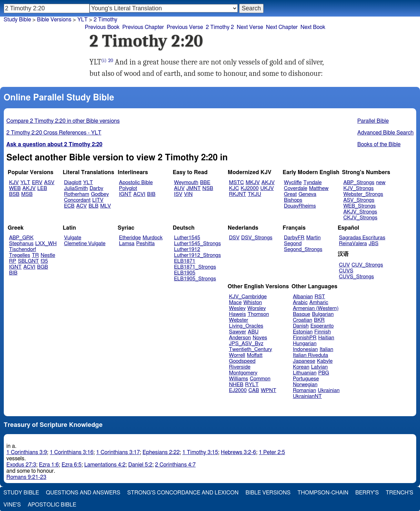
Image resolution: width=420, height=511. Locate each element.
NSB (208, 188)
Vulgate (73, 238)
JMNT (194, 188)
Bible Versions (54, 20)
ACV (81, 206)
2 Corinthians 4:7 (175, 465)
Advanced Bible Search (385, 133)
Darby (96, 188)
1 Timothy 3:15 (200, 452)
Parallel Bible (373, 121)
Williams (239, 379)
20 (111, 61)
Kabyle (325, 361)
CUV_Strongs (367, 265)
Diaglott (73, 183)
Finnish (322, 332)
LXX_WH (46, 244)
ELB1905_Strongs (195, 279)
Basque (302, 314)
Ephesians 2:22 (161, 452)
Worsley (257, 308)
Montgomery (243, 373)
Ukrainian (329, 390)
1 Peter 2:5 (272, 452)
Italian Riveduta (310, 355)
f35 (44, 261)
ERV (37, 183)
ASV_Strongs (359, 200)
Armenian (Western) (316, 308)
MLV (106, 206)
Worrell (237, 355)
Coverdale (296, 188)
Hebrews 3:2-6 (238, 452)
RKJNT (238, 194)
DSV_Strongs (257, 238)
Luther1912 (187, 249)
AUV (179, 188)
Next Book (313, 27)
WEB (15, 188)
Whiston (253, 303)
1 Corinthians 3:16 (71, 452)
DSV (234, 238)
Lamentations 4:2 (105, 465)
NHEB (236, 385)
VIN (188, 194)
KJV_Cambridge (248, 297)
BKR (319, 320)
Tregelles (19, 255)
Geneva (307, 194)
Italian (326, 349)
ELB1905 (185, 273)
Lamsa (127, 244)
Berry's (367, 493)
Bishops (293, 200)
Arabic (300, 303)
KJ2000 (250, 188)
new (381, 183)
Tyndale (313, 183)
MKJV (253, 183)
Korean (301, 367)
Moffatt (255, 355)
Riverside (240, 367)
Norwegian (305, 385)
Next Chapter (282, 27)
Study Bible (17, 20)
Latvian (319, 367)
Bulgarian (323, 314)
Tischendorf (22, 249)
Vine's (12, 505)
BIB (151, 194)
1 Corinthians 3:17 (118, 452)
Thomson (258, 314)
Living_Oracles (246, 326)
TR (35, 255)
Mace (235, 303)
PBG (324, 373)
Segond (293, 244)
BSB (14, 194)
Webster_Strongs (363, 194)
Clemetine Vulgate (85, 244)
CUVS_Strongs (357, 277)
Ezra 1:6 (49, 465)
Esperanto (322, 326)
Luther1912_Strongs (197, 255)
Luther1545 (187, 238)
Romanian (304, 390)
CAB (254, 390)
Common (260, 379)
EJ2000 (238, 390)
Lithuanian (305, 373)
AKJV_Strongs (360, 212)
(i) (104, 61)
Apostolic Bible (52, 505)
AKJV (29, 188)
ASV (49, 183)
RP (13, 261)
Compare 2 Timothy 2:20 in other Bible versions (63, 121)
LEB (42, 188)
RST (320, 297)
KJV (14, 183)
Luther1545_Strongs (197, 244)
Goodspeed (242, 361)
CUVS (346, 271)
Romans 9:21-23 (27, 477)
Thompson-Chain (323, 493)
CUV (345, 265)
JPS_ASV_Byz (246, 344)
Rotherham (77, 194)
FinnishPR (305, 338)
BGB (43, 267)
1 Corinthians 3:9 (27, 452)
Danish (301, 326)
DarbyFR (294, 238)
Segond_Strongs (303, 249)
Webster (239, 320)
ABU (253, 332)
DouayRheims (300, 206)
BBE (205, 183)
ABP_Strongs (359, 183)
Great (290, 194)
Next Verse (250, 27)
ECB (69, 206)
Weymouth (186, 183)
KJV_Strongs (358, 188)
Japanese (304, 361)
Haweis (238, 314)
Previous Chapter (143, 27)
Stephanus (21, 244)
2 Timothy (106, 20)
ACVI (139, 194)
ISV (178, 194)
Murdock (153, 238)
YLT (25, 183)
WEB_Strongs (359, 206)
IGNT (125, 194)
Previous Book (102, 27)
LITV (98, 200)
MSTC (237, 183)
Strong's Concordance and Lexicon (183, 493)
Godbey (100, 194)
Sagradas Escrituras (362, 238)
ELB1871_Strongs (195, 267)
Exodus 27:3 (21, 465)
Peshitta (145, 244)
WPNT (269, 390)
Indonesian (305, 349)
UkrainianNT (307, 396)
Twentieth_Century (251, 349)
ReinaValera (353, 244)
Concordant (77, 200)
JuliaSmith (76, 188)
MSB (27, 194)
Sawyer (238, 332)
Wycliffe (293, 183)
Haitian (326, 338)
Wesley (237, 308)
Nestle (48, 255)
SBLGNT (28, 261)
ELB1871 (185, 261)
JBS (373, 244)
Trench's (399, 493)
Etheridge (130, 238)
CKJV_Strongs (360, 218)
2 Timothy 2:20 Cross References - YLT (54, 133)
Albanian (303, 297)
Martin (314, 238)
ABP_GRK (21, 238)
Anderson (240, 338)
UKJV (267, 188)
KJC (234, 188)
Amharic (319, 303)
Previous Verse (185, 27)
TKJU (254, 194)
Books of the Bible (379, 144)
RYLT (252, 385)
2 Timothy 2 (220, 27)
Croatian (303, 320)
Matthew (319, 188)
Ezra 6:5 (72, 465)
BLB (94, 206)
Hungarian (305, 344)
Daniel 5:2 (140, 465)
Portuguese (306, 379)
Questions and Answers (83, 493)
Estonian (303, 332)
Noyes (260, 338)
